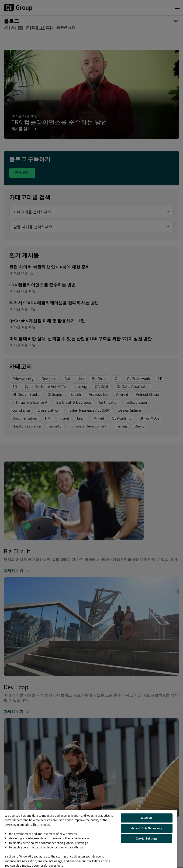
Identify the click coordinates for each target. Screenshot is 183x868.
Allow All (147, 818)
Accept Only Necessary (147, 828)
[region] (89, 839)
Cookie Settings (147, 838)
